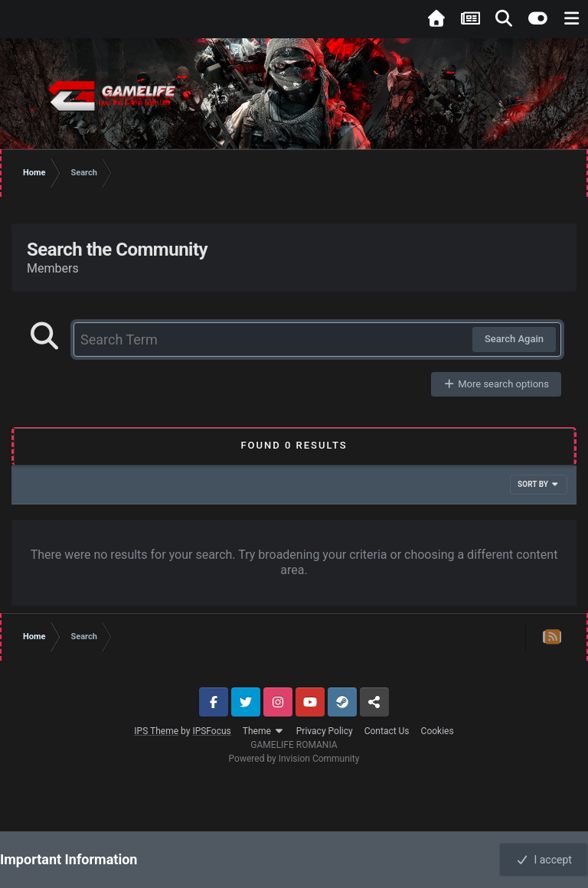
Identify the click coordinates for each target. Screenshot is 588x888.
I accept (544, 860)
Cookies (438, 731)
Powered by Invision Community (294, 759)
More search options (496, 384)
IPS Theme (156, 731)
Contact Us (387, 731)
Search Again (514, 339)
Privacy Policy (325, 731)
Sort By (539, 484)
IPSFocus (211, 731)
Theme (264, 731)
